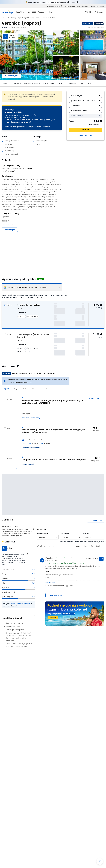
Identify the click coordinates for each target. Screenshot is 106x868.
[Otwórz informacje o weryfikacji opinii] (34, 529)
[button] (86, 96)
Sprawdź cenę (94, 399)
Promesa (49, 389)
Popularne (7, 389)
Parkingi (26, 389)
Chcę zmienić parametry (31, 418)
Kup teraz (85, 130)
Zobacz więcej (10, 230)
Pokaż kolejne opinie (57, 595)
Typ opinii (86, 533)
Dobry (12, 35)
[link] (8, 12)
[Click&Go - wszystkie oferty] (28, 168)
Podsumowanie (95, 124)
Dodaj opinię (96, 520)
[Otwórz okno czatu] (100, 861)
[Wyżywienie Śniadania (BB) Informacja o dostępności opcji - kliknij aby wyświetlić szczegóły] (86, 116)
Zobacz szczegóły (28, 464)
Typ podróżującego (44, 533)
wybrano (10, 305)
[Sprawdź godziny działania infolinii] (61, 6)
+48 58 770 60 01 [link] (54, 6)
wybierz (10, 334)
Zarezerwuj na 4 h (85, 135)
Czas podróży (64, 533)
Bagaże (17, 389)
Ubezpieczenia (37, 389)
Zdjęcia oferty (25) (11, 76)
